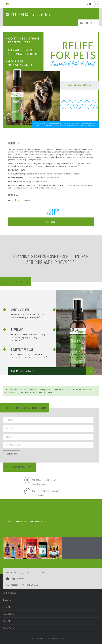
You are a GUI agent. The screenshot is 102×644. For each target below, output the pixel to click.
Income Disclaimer (9, 614)
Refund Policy (7, 607)
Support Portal (17, 579)
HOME (82, 23)
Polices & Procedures (9, 593)
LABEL (34, 192)
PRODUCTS (21, 521)
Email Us (35, 585)
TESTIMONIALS (35, 521)
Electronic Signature (9, 628)
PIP (30, 192)
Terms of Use (7, 600)
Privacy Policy (7, 621)
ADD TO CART (51, 204)
